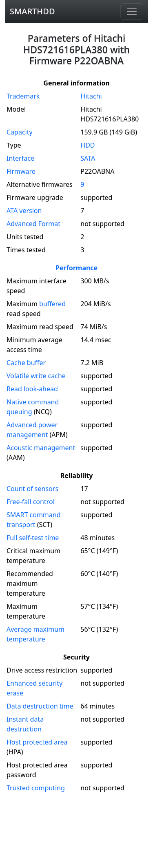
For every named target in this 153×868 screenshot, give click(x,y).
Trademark (23, 96)
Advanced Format (33, 224)
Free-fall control (31, 502)
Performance (76, 268)
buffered (52, 304)
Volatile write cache (36, 376)
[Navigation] (132, 11)
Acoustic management (41, 448)
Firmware (21, 171)
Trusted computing (36, 788)
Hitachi (91, 96)
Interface (20, 158)
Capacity (20, 132)
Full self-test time (33, 538)
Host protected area (37, 742)
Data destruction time (40, 706)
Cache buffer (26, 363)
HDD (88, 145)
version (24, 211)
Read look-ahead (32, 389)
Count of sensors (32, 489)
